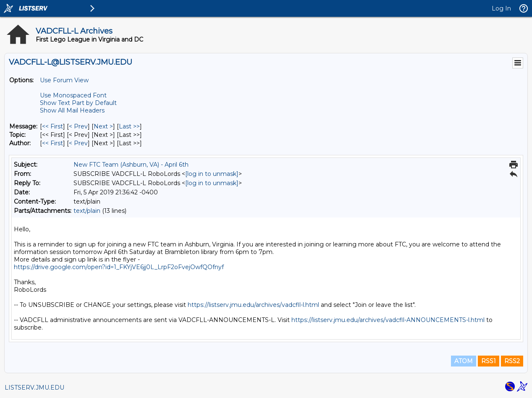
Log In (501, 8)
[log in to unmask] (212, 174)
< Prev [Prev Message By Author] (78, 143)
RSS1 (489, 361)
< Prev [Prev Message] (78, 126)
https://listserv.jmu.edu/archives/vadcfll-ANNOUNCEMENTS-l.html (388, 320)
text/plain (87, 211)
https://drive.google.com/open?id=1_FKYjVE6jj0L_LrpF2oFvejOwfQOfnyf (119, 267)
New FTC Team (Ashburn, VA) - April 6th (131, 165)
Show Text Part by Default (78, 103)
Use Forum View (64, 80)
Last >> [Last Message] (129, 126)
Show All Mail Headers (72, 110)
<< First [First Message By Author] (52, 143)
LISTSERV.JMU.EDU (34, 388)
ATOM (464, 361)
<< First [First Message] (52, 126)
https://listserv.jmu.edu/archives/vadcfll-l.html (253, 305)
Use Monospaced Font (73, 95)
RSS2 (512, 361)
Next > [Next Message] (103, 126)
